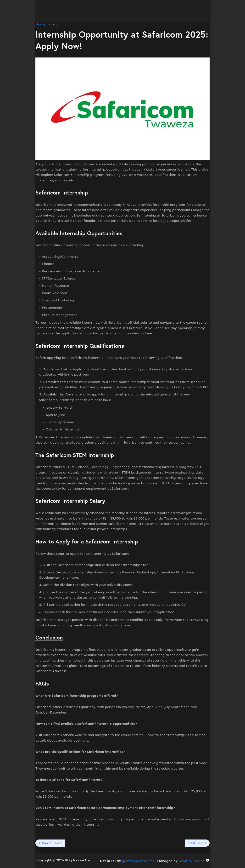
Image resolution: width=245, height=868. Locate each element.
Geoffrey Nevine (194, 861)
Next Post (196, 843)
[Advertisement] (122, 11)
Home (40, 24)
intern (53, 24)
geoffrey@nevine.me (138, 861)
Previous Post (52, 843)
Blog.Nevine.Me (77, 860)
